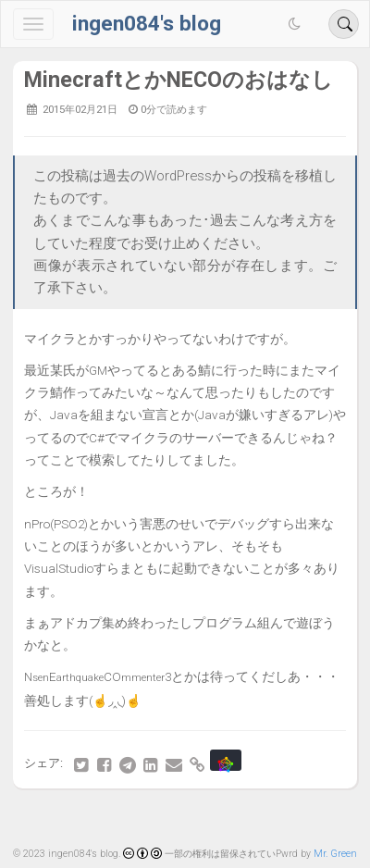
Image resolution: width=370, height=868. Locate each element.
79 (185, 821)
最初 (43, 821)
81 (257, 821)
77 (113, 821)
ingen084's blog (147, 24)
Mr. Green (335, 854)
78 (149, 821)
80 (221, 821)
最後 (327, 821)
